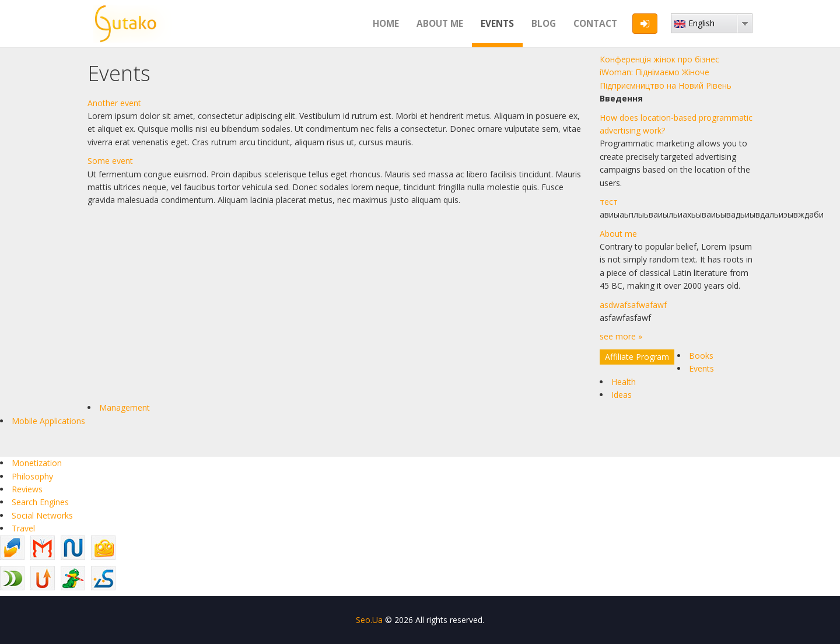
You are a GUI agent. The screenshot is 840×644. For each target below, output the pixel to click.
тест (609, 202)
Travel (23, 528)
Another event (114, 103)
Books (701, 356)
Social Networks (42, 515)
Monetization (37, 463)
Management (125, 407)
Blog (544, 24)
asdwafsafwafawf (633, 305)
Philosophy (32, 476)
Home (386, 24)
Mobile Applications (48, 421)
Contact (595, 24)
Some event (110, 161)
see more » (621, 336)
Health (624, 382)
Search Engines (40, 502)
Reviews (27, 489)
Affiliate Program (637, 357)
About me (440, 24)
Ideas (622, 395)
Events (497, 24)
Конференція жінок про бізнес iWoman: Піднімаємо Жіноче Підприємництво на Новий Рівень (666, 72)
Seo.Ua (369, 620)
